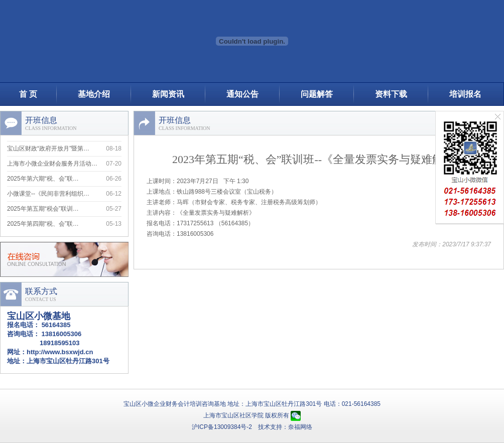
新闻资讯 (168, 94)
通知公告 (242, 94)
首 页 (28, 94)
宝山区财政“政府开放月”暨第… (48, 150)
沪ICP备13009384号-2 (222, 427)
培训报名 (465, 94)
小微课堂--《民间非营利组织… (48, 195)
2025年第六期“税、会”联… (43, 180)
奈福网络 (300, 427)
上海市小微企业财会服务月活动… (52, 165)
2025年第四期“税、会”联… (43, 225)
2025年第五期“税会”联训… (43, 210)
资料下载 (391, 94)
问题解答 (317, 94)
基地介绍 (94, 94)
